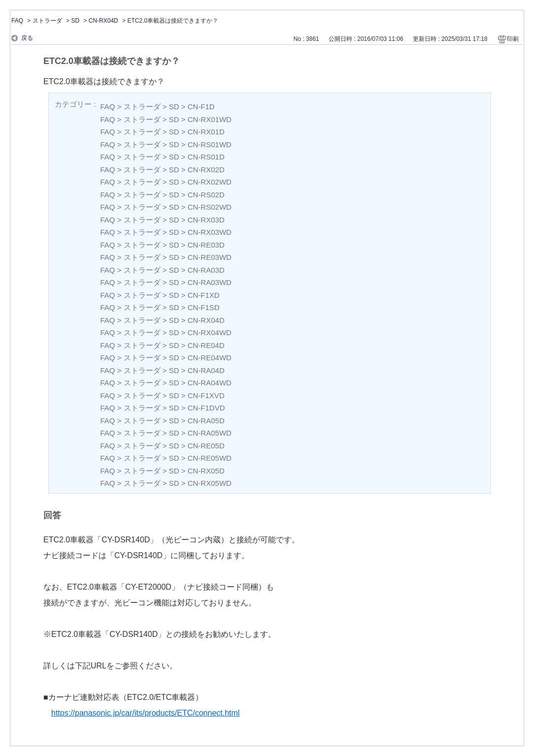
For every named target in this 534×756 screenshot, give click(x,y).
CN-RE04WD (210, 358)
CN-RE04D (206, 345)
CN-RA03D (206, 270)
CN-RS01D (206, 157)
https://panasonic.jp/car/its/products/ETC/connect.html (145, 713)
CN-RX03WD (210, 232)
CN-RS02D (206, 195)
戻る (27, 38)
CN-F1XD (204, 295)
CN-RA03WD (210, 282)
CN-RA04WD (210, 383)
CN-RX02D (206, 170)
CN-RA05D (206, 421)
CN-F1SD (204, 307)
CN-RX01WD (210, 119)
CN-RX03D (206, 220)
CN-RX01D (206, 132)
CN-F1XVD (206, 395)
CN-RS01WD (210, 144)
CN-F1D (201, 107)
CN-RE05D (206, 446)
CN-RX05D (206, 471)
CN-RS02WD (210, 207)
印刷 (513, 39)
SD (75, 21)
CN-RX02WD (210, 182)
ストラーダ (47, 21)
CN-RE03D (206, 245)
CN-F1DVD (206, 408)
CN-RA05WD (210, 433)
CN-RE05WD (210, 458)
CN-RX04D (103, 21)
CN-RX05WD (210, 483)
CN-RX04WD (210, 332)
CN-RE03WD (210, 257)
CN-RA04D (206, 370)
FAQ (17, 21)
